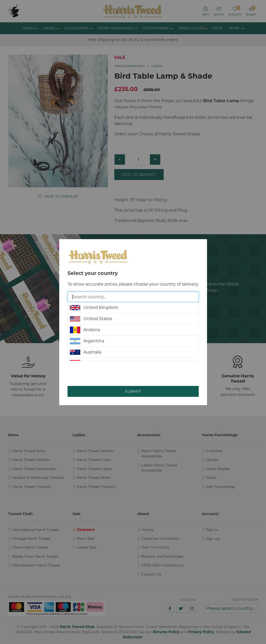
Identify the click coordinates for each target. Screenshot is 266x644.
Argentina (87, 341)
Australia (86, 352)
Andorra (85, 330)
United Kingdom (94, 308)
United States (91, 319)
